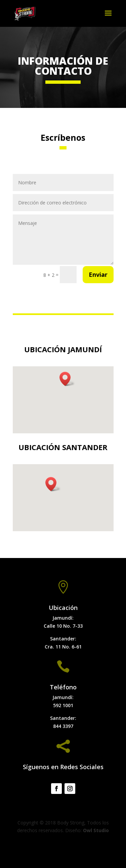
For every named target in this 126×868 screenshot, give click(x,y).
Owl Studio (96, 830)
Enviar (98, 274)
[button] (67, 379)
